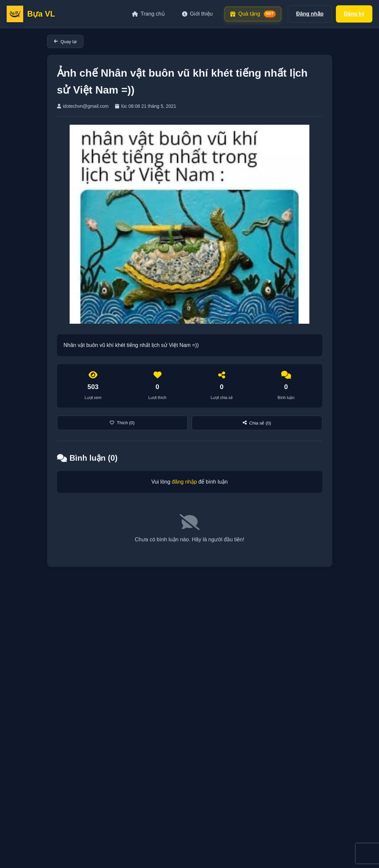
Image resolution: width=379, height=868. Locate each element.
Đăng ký (354, 14)
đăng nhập (184, 482)
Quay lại (65, 42)
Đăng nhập (310, 14)
